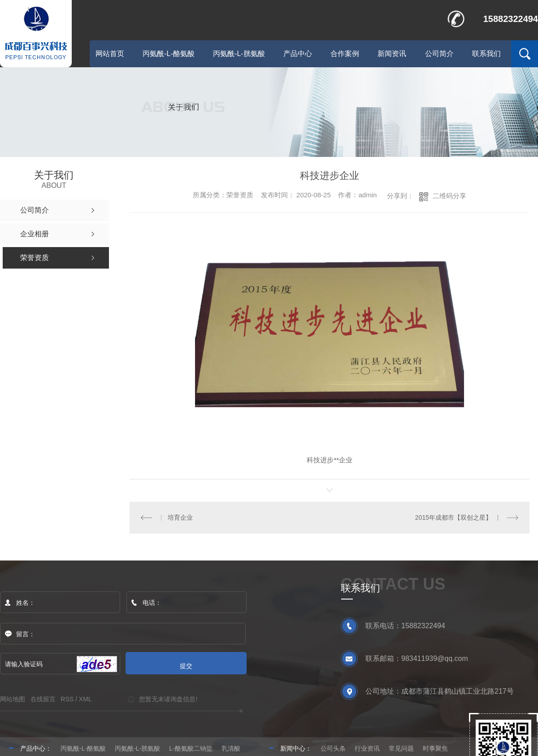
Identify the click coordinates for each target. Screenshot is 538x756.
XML (85, 699)
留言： (123, 634)
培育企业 (180, 517)
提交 (186, 665)
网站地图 (13, 699)
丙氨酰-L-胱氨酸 (239, 54)
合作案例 (345, 54)
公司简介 (439, 54)
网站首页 (110, 54)
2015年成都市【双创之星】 (453, 517)
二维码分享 (449, 196)
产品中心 (298, 54)
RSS (67, 699)
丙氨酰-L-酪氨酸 (169, 54)
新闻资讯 (392, 54)
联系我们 (486, 54)
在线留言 (43, 699)
